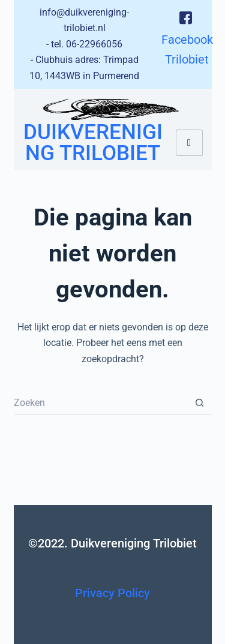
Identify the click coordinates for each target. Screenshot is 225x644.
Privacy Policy (112, 593)
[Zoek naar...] (101, 403)
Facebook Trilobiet (187, 38)
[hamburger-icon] (189, 143)
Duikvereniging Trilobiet (93, 143)
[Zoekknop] (200, 403)
